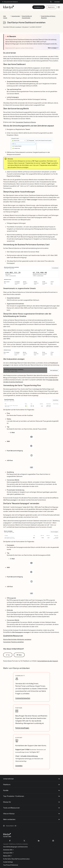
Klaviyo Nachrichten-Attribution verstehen (17, 639)
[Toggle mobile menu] (59, 7)
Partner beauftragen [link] (22, 728)
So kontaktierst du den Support (48, 661)
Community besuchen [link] (23, 698)
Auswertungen (16, 16)
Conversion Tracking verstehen (14, 642)
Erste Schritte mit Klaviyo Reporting (48, 17)
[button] (31, 144)
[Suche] (51, 2)
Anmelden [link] (19, 766)
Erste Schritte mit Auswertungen (27, 17)
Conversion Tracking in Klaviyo (26, 122)
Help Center (5, 17)
